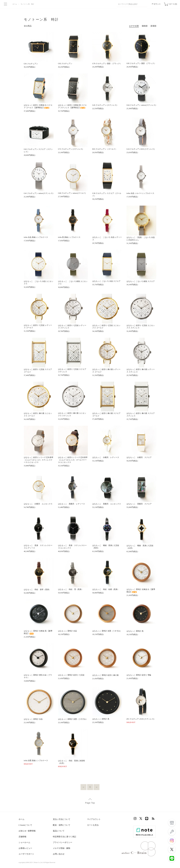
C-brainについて (25, 825)
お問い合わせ (59, 854)
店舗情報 (22, 837)
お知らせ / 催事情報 (27, 831)
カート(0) (173, 4)
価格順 (145, 26)
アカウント (156, 4)
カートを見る (93, 825)
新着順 (153, 26)
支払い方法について (62, 819)
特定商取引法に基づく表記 (64, 837)
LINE (147, 819)
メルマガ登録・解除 (62, 848)
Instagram (135, 819)
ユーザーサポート (26, 854)
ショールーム (24, 842)
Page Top (90, 803)
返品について (59, 831)
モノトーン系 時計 (27, 4)
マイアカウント (94, 819)
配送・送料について (62, 825)
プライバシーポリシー (63, 842)
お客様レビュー (25, 848)
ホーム (15, 4)
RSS (153, 819)
